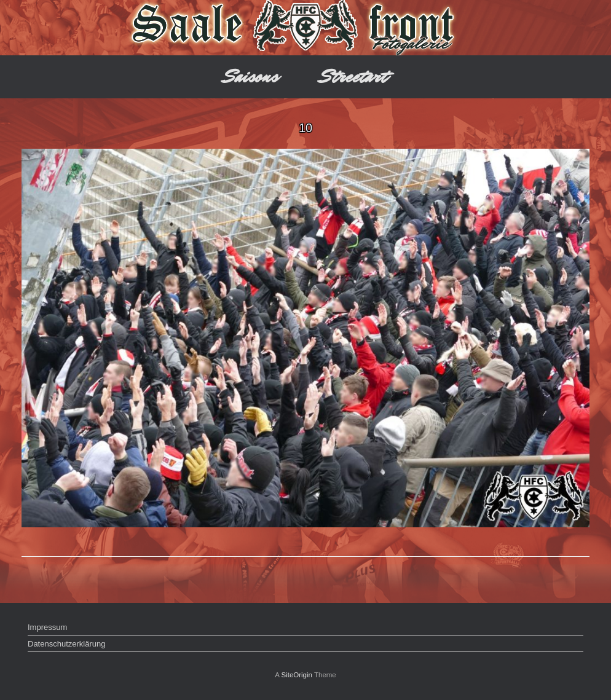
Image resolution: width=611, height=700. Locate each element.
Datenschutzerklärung (66, 644)
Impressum (47, 627)
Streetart (354, 77)
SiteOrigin (297, 675)
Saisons (251, 77)
